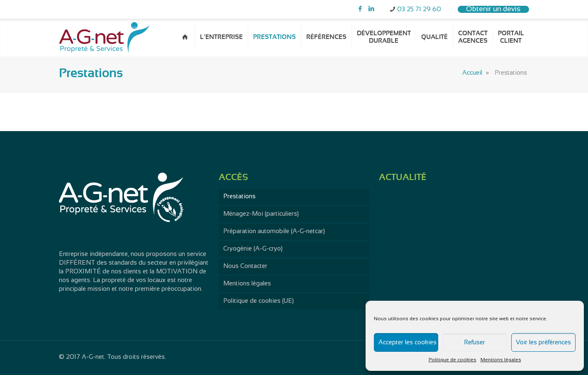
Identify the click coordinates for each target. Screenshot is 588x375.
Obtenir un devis (493, 9)
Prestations (239, 197)
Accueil (472, 73)
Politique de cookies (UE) (259, 301)
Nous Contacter (245, 266)
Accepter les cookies (407, 343)
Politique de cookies (453, 360)
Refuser (475, 343)
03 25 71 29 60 (419, 10)
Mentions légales (501, 360)
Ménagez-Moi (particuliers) (261, 214)
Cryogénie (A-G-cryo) (253, 249)
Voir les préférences (543, 343)
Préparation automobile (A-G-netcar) (274, 231)
